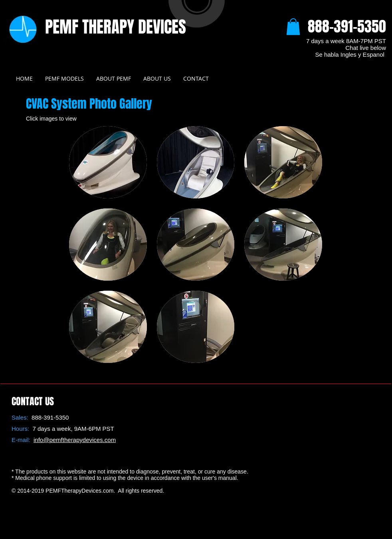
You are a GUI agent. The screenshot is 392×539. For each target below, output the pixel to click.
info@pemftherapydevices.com (75, 440)
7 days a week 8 (328, 41)
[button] (293, 27)
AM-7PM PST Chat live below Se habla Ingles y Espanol (350, 48)
